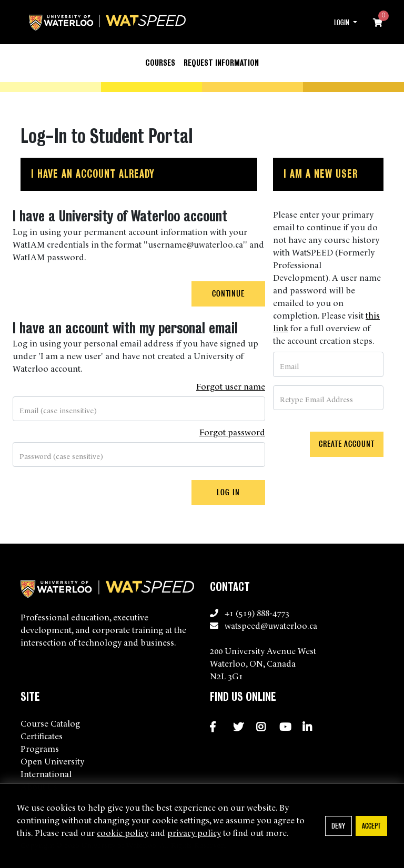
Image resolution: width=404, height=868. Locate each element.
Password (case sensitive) (61, 456)
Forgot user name (231, 386)
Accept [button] (371, 826)
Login (342, 23)
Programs (40, 748)
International (46, 773)
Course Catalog (50, 723)
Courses (160, 63)
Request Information (221, 63)
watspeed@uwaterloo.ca (271, 625)
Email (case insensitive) (58, 410)
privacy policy (194, 832)
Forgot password (232, 432)
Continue (228, 294)
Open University (52, 761)
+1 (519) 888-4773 (257, 612)
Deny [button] (338, 826)
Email (289, 366)
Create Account (346, 444)
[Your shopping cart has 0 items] (378, 22)
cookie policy (123, 832)
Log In (228, 492)
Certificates (42, 736)
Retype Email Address (316, 399)
